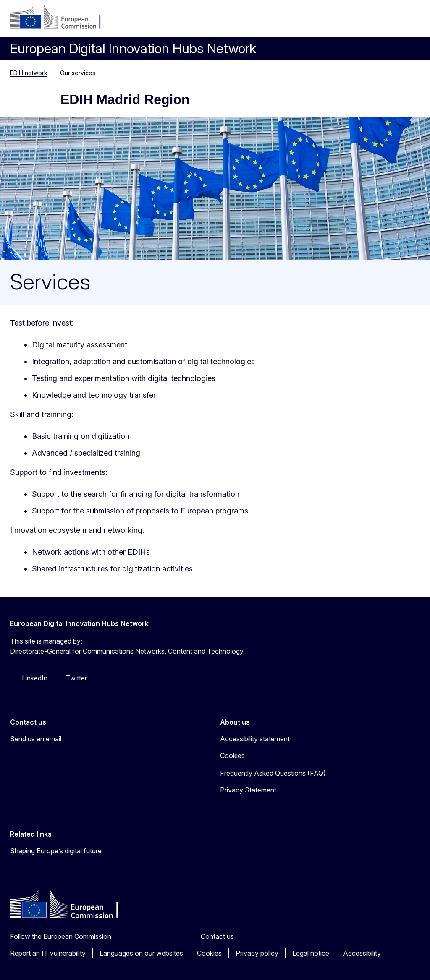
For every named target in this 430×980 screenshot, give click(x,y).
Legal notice (311, 953)
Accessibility (362, 953)
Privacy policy (257, 953)
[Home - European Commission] (61, 18)
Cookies (209, 953)
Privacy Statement (248, 790)
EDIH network (29, 73)
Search (391, 21)
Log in (350, 21)
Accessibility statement (255, 739)
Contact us (217, 936)
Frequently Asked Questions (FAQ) (273, 773)
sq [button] (370, 21)
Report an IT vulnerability (48, 953)
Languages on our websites (141, 953)
